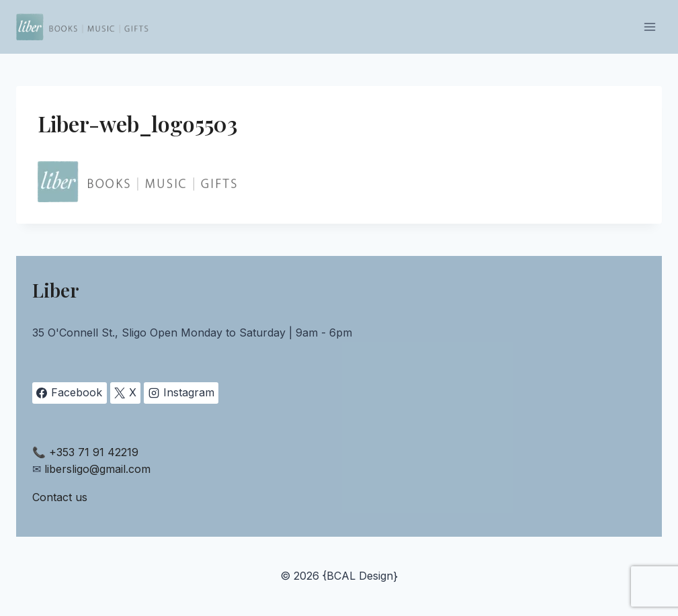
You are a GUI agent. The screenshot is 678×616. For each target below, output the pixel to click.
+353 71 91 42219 (94, 452)
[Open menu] (649, 27)
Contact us (60, 497)
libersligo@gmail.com (97, 469)
